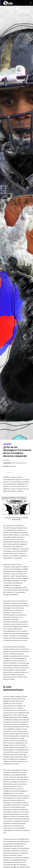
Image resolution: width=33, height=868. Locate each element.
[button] (31, 3)
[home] (8, 3)
